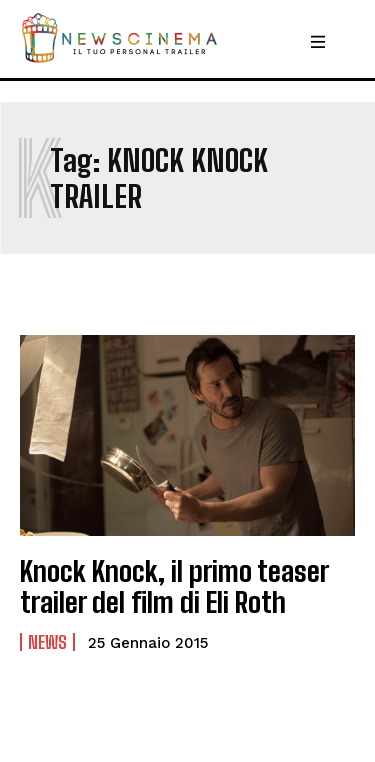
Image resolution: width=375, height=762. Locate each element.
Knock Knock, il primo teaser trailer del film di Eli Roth (174, 586)
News (47, 642)
